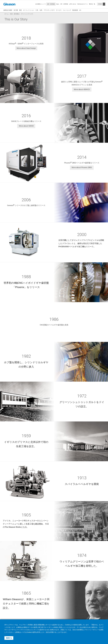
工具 (37, 10)
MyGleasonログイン (83, 4)
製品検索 (75, 10)
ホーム (6, 14)
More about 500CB (26, 126)
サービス (59, 10)
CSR (61, 4)
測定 (20, 10)
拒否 (38, 632)
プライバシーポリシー (92, 630)
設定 (47, 632)
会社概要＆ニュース (41, 4)
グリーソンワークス (27, 14)
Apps (58, 4)
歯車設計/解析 (8, 10)
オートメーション (29, 10)
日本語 (100, 4)
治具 (41, 10)
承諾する (9, 638)
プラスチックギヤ (49, 10)
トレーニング (67, 10)
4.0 (80, 10)
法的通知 (80, 630)
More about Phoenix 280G (82, 168)
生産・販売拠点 (51, 4)
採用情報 (66, 4)
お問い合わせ (73, 4)
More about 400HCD (82, 89)
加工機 (16, 10)
